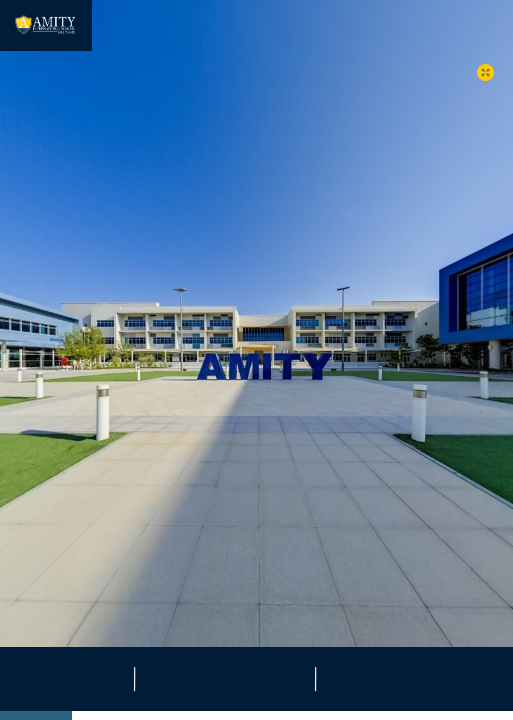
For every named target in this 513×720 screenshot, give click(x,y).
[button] (485, 72)
